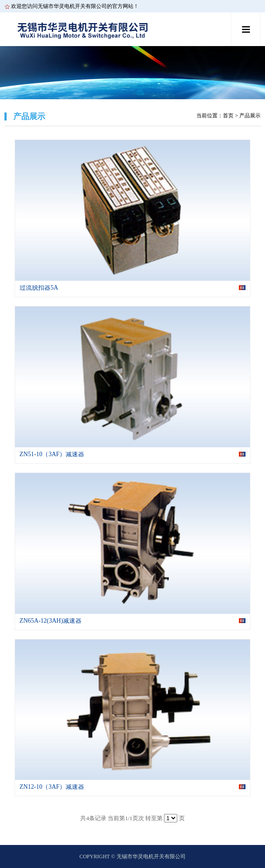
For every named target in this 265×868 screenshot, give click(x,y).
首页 (228, 116)
